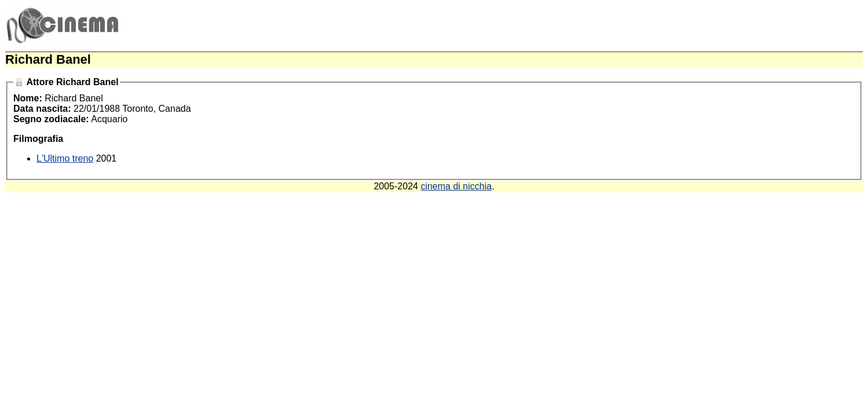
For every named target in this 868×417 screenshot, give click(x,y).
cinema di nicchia (456, 186)
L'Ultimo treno (65, 158)
